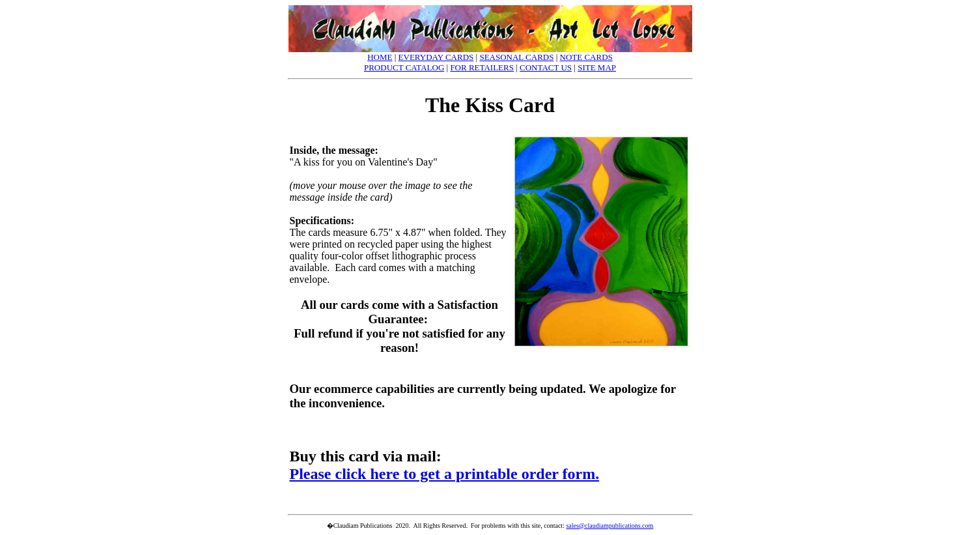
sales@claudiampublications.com (609, 526)
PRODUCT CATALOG (404, 67)
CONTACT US (546, 67)
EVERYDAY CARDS (436, 57)
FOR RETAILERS (482, 67)
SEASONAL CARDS (516, 57)
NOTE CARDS (586, 57)
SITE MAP (597, 67)
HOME (380, 57)
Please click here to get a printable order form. (445, 474)
